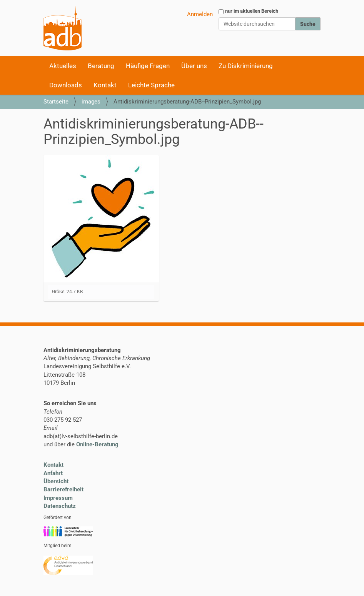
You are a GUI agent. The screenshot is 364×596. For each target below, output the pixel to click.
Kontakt (105, 85)
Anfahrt (53, 473)
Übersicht (56, 481)
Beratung (101, 66)
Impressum (58, 498)
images (91, 102)
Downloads (66, 85)
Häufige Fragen (148, 66)
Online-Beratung (97, 444)
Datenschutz (60, 506)
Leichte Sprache (151, 85)
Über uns (194, 66)
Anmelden (200, 14)
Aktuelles (63, 66)
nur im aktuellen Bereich (252, 11)
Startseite (56, 102)
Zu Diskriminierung (246, 66)
